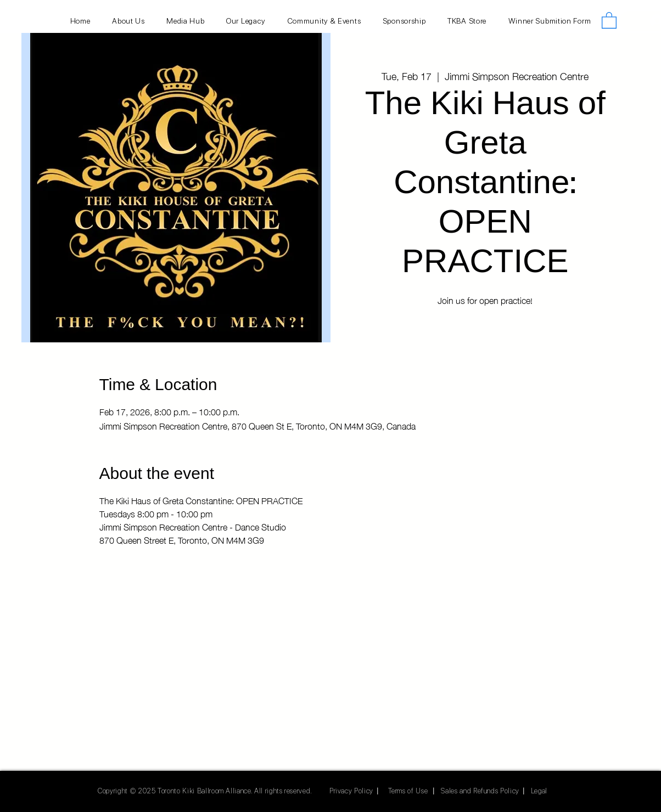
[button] (609, 20)
